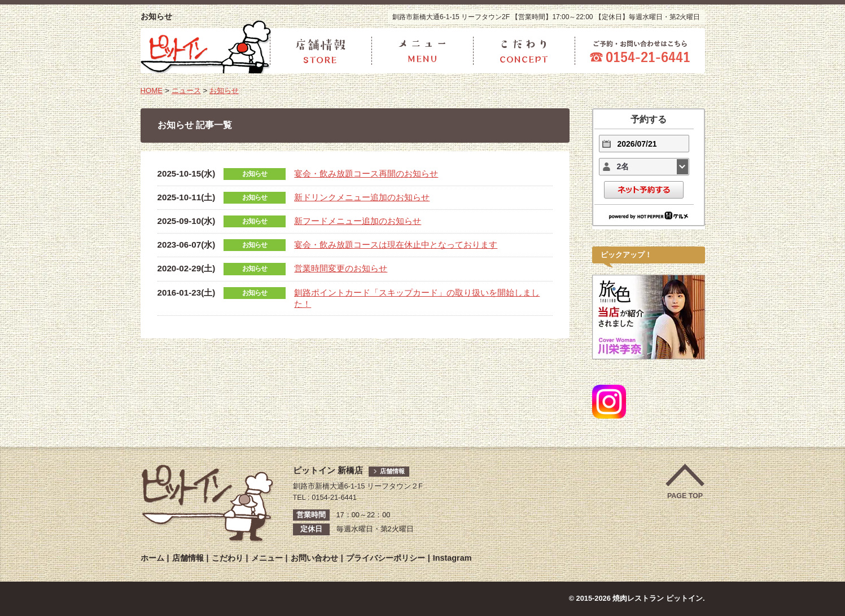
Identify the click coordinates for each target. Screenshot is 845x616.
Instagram (452, 558)
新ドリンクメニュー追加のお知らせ (362, 197)
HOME (152, 91)
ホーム (152, 558)
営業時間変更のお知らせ (341, 270)
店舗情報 (393, 471)
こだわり (227, 558)
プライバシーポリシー (386, 558)
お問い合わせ (314, 558)
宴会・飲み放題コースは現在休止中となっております (396, 246)
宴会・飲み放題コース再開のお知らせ (366, 173)
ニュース (188, 91)
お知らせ (228, 91)
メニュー (267, 558)
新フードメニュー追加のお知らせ (358, 221)
